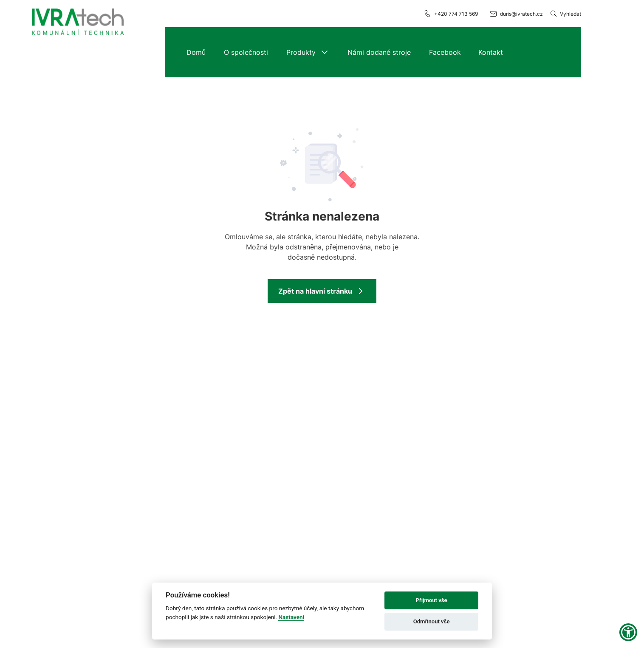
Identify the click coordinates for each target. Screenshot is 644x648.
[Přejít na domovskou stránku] (78, 22)
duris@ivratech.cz (516, 14)
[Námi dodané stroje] (379, 52)
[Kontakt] (491, 52)
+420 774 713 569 (451, 14)
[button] (308, 52)
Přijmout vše (432, 600)
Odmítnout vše (432, 621)
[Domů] (196, 52)
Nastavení (291, 617)
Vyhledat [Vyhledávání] (565, 14)
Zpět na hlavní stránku (322, 291)
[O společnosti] (246, 52)
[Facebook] (445, 52)
